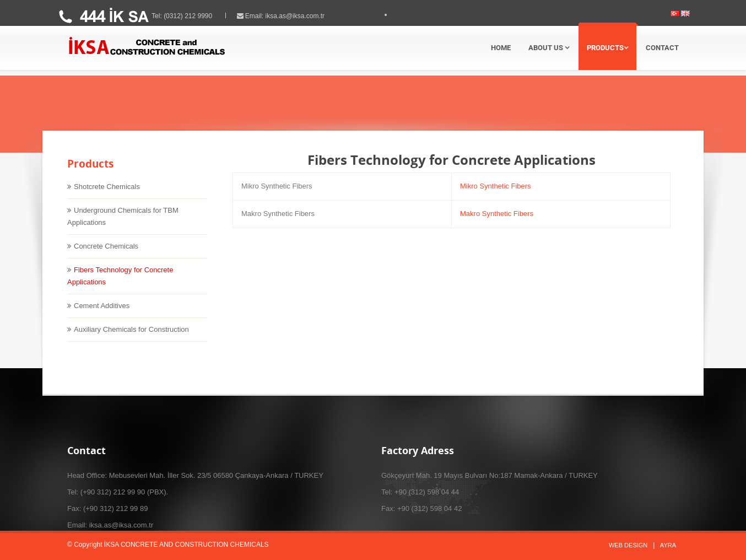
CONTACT (662, 48)
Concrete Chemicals (106, 255)
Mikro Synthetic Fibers (496, 195)
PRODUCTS (607, 48)
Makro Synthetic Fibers (497, 223)
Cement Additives (102, 315)
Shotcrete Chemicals (107, 196)
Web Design (628, 545)
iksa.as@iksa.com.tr (305, 16)
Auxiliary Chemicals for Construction (131, 339)
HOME (501, 48)
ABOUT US (549, 48)
